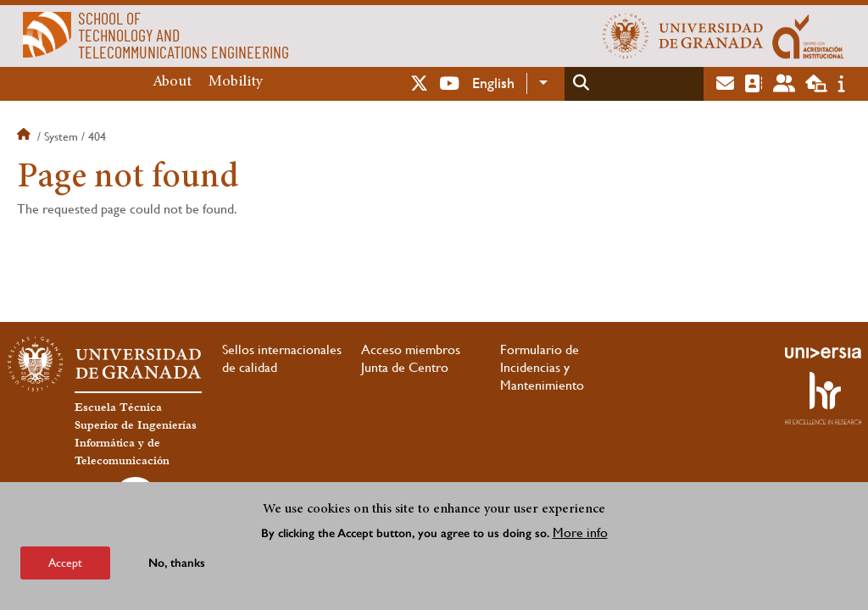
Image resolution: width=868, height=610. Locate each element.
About (172, 82)
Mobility (236, 82)
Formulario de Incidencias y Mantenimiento (542, 367)
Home (25, 136)
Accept (65, 563)
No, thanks (177, 563)
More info (580, 532)
